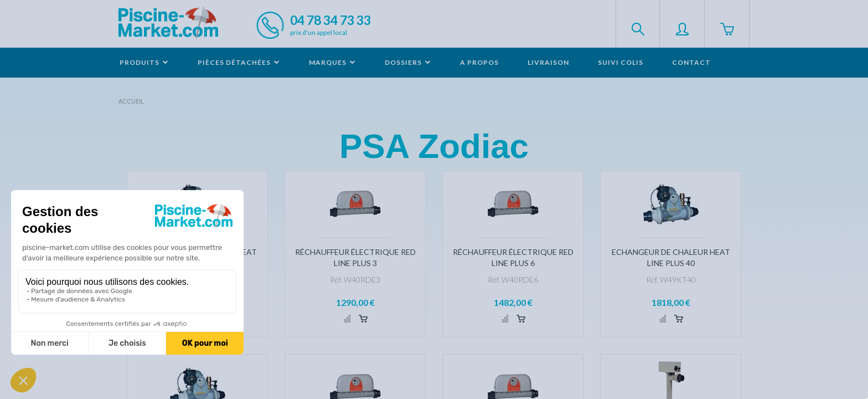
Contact (691, 62)
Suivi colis (621, 62)
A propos (479, 62)
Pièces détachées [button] (239, 62)
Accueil (131, 101)
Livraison (548, 62)
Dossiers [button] (408, 62)
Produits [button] (144, 62)
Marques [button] (332, 62)
